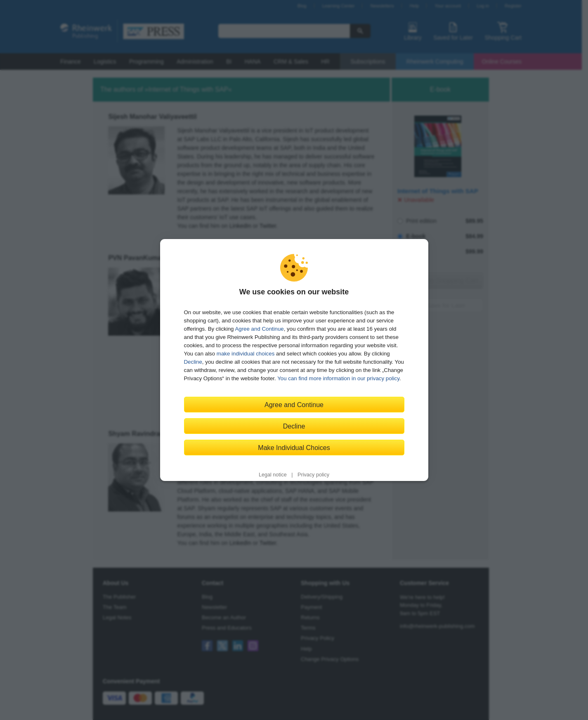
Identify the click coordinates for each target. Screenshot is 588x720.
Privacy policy (313, 475)
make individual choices (246, 354)
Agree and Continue (259, 329)
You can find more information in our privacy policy (338, 378)
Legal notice (273, 475)
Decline (193, 362)
